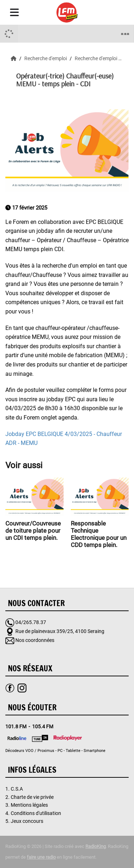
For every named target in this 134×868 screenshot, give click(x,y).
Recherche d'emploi (46, 58)
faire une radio (41, 857)
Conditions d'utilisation (36, 813)
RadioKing (96, 846)
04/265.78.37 (31, 622)
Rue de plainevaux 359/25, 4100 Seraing (60, 631)
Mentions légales (29, 805)
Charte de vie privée (32, 797)
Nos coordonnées (35, 640)
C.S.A (17, 789)
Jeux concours (27, 821)
